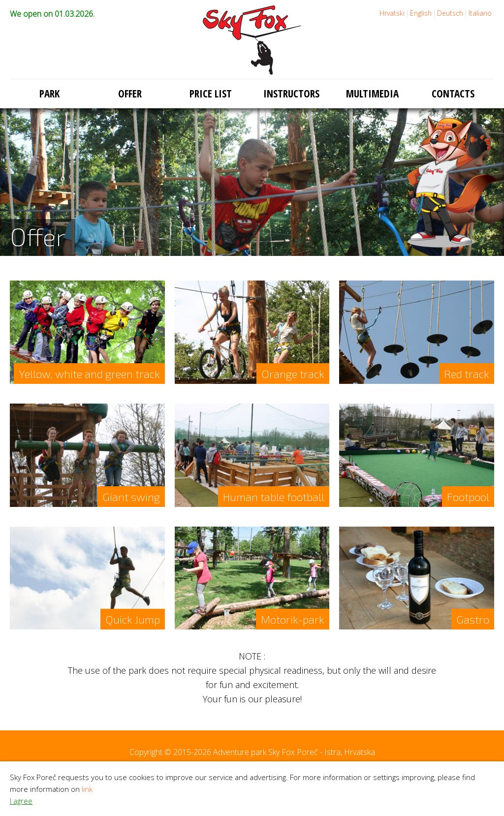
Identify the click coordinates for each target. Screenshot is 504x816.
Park (49, 94)
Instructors (291, 94)
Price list (211, 94)
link (87, 789)
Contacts (453, 94)
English (421, 13)
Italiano (480, 13)
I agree (21, 801)
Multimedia (372, 94)
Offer (130, 94)
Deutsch (450, 13)
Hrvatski (392, 13)
